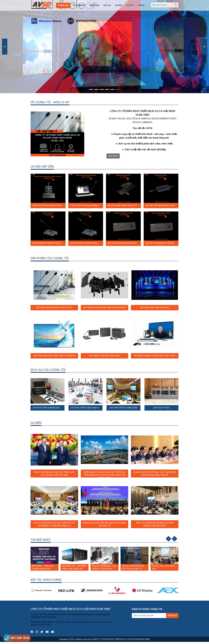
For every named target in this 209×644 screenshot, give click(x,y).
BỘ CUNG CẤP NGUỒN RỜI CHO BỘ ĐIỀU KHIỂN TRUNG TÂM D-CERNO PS (176, 205)
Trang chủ (63, 5)
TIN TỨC (130, 5)
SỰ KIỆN (119, 5)
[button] (91, 89)
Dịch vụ (107, 5)
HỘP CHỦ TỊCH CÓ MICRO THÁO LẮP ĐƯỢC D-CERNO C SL (95, 243)
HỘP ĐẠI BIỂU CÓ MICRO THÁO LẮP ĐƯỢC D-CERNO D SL (57, 243)
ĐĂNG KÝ (172, 615)
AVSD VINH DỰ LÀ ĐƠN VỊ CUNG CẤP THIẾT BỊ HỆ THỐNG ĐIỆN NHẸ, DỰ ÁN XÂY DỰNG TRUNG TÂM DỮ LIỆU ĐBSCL (104, 475)
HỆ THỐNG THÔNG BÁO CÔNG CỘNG (104, 356)
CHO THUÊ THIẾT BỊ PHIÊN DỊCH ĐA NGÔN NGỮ (53, 408)
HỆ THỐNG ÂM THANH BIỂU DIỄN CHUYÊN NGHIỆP (104, 308)
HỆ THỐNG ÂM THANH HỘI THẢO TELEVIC (54, 308)
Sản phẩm (94, 5)
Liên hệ (141, 5)
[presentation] (5, 47)
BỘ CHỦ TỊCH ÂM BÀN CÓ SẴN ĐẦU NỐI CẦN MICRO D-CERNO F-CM (174, 243)
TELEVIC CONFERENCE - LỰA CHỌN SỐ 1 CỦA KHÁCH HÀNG (134, 569)
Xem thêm (113, 156)
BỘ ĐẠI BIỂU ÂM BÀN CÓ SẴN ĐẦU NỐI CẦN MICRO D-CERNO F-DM (136, 243)
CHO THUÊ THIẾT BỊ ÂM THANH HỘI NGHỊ (88, 408)
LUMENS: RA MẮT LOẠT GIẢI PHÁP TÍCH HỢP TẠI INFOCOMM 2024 (44, 569)
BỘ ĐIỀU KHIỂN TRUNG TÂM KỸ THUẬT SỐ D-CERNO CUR (132, 205)
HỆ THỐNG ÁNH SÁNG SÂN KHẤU (155, 308)
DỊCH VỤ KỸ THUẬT (161, 408)
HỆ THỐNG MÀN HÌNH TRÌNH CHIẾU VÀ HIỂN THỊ (54, 356)
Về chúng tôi (79, 5)
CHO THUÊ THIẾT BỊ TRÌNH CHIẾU (123, 408)
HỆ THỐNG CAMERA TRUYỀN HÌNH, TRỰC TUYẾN (155, 356)
